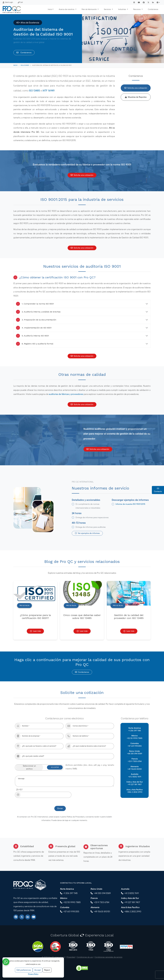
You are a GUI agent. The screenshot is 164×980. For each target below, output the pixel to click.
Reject (47, 970)
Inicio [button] (50, 9)
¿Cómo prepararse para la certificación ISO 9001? (35, 617)
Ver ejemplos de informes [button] (87, 533)
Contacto (158, 490)
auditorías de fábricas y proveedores (66, 394)
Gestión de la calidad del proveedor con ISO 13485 (129, 617)
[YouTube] (34, 917)
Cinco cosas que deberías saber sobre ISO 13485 (82, 617)
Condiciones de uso (85, 957)
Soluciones (25, 65)
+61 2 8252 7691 (135, 777)
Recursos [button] (137, 9)
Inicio (15, 65)
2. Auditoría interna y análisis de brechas (38, 312)
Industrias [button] (122, 9)
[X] (22, 917)
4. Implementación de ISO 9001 (34, 328)
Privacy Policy (33, 974)
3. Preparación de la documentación (36, 320)
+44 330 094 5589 (135, 754)
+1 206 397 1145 (135, 731)
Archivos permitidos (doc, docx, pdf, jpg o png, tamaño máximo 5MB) (90, 767)
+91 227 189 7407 (135, 784)
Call (20, 2)
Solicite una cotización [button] (82, 175)
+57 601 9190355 (135, 746)
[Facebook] (16, 917)
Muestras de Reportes (136, 97)
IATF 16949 (49, 91)
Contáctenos (153, 9)
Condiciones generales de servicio (108, 957)
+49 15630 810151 (135, 769)
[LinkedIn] (28, 917)
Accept (38, 970)
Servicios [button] (108, 9)
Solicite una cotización (136, 88)
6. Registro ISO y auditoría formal (35, 344)
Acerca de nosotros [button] (67, 9)
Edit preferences (24, 970)
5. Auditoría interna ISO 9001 (32, 336)
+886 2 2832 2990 (135, 792)
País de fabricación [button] (89, 9)
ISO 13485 (34, 91)
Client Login (8, 2)
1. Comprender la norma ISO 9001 (35, 304)
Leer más (35, 631)
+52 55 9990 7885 (135, 738)
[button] (158, 2)
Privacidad (71, 957)
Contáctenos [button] (82, 672)
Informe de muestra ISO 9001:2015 (130, 504)
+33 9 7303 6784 (135, 761)
